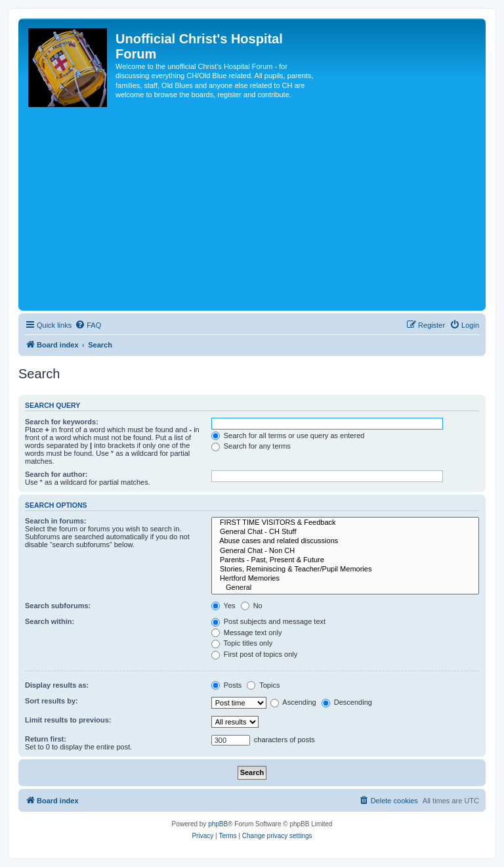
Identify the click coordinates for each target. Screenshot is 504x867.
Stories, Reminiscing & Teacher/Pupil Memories (345, 569)
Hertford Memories (345, 579)
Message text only (247, 633)
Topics (263, 685)
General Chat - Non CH (345, 551)
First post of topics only (255, 654)
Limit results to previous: (68, 720)
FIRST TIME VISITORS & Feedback (345, 523)
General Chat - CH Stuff (345, 532)
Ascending (293, 702)
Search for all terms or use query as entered (288, 435)
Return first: (46, 739)
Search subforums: (58, 606)
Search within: (50, 621)
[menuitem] (88, 325)
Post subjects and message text (268, 621)
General (345, 588)
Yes (223, 606)
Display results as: (57, 685)
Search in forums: (56, 521)
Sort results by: (52, 701)
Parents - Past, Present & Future (345, 560)
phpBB (218, 824)
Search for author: (56, 474)
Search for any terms (251, 446)
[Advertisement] (252, 209)
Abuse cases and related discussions (345, 541)
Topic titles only (242, 643)
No (252, 606)
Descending (347, 702)
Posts (227, 685)
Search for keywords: (62, 422)
